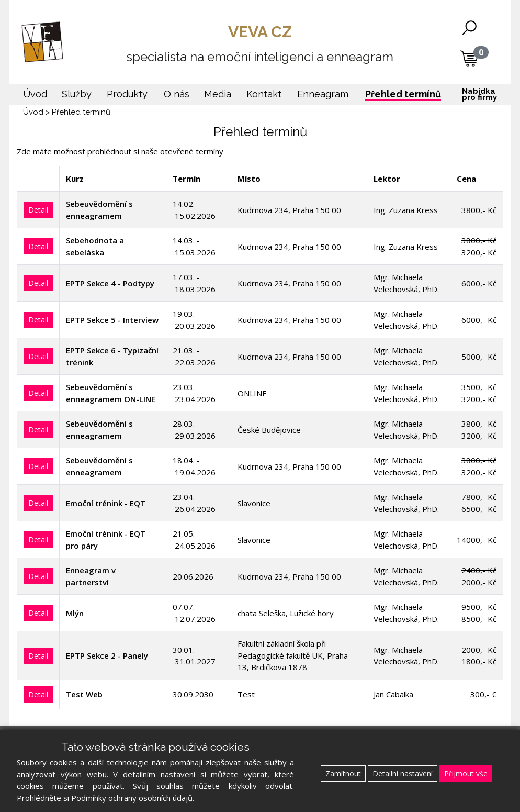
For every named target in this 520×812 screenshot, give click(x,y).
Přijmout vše (466, 774)
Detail (38, 210)
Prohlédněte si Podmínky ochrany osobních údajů (105, 798)
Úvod (33, 112)
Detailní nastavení (403, 774)
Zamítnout (343, 774)
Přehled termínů (81, 112)
